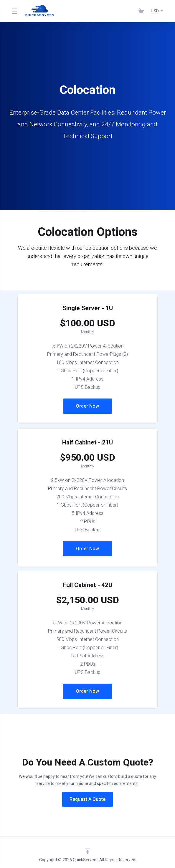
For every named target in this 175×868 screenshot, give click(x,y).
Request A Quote (87, 799)
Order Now (87, 406)
